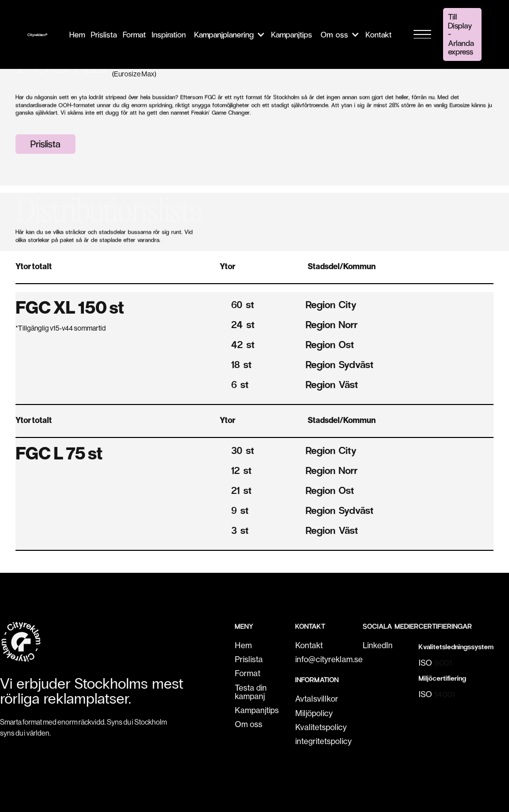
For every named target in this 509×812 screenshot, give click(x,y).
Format (248, 673)
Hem (243, 645)
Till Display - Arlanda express (461, 34)
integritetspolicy (323, 741)
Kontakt (309, 645)
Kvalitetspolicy (321, 727)
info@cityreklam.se (329, 659)
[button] (229, 34)
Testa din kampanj (251, 692)
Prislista (45, 143)
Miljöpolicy (314, 713)
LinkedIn (378, 645)
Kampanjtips (257, 710)
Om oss (249, 724)
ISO (435, 663)
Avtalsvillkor (317, 699)
